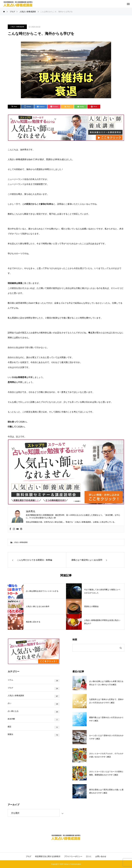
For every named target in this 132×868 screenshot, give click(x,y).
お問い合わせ (101, 856)
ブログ (10, 690)
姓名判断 (11, 726)
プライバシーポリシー (73, 856)
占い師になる (13, 717)
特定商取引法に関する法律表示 (48, 856)
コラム (10, 681)
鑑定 (10, 735)
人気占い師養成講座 (17, 27)
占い (10, 708)
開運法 (10, 744)
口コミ (89, 856)
